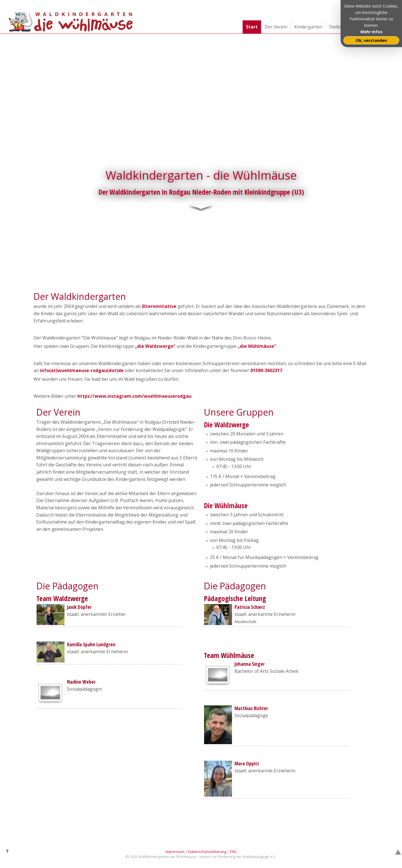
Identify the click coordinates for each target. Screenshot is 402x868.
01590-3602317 (266, 370)
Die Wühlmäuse (226, 505)
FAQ (233, 851)
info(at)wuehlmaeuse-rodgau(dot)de (82, 370)
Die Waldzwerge (226, 424)
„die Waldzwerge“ (155, 346)
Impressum (175, 851)
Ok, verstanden (371, 40)
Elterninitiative (159, 306)
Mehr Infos (371, 32)
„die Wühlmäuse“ (257, 346)
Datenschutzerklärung (207, 851)
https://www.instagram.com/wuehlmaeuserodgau (134, 396)
